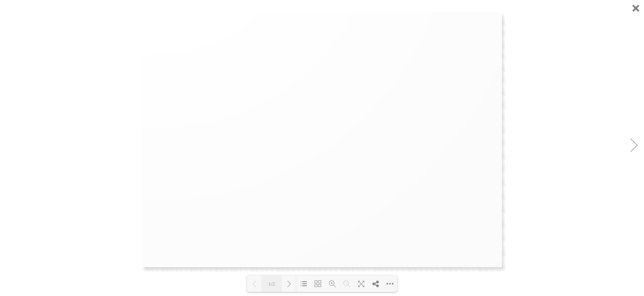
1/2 (272, 284)
